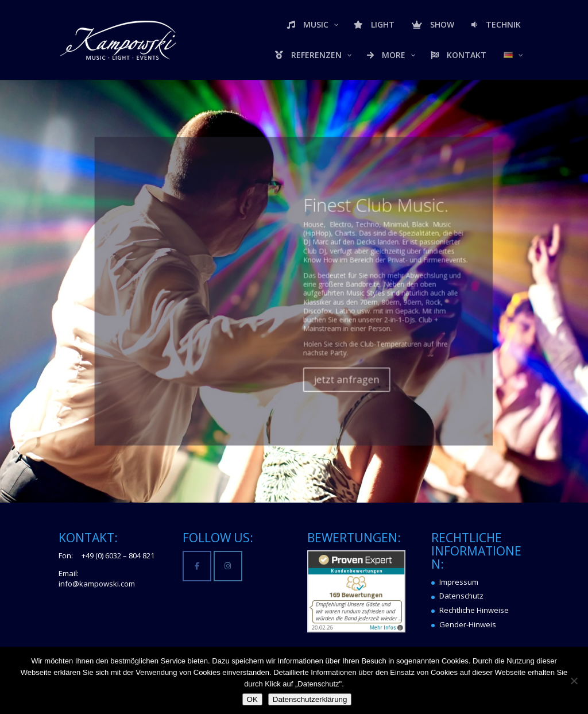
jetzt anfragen (336, 371)
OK (252, 699)
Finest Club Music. (360, 232)
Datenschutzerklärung (310, 699)
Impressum (459, 582)
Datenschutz (461, 596)
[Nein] (574, 681)
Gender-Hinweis (468, 624)
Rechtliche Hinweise (474, 610)
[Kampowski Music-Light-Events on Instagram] (228, 566)
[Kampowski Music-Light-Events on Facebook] (197, 566)
